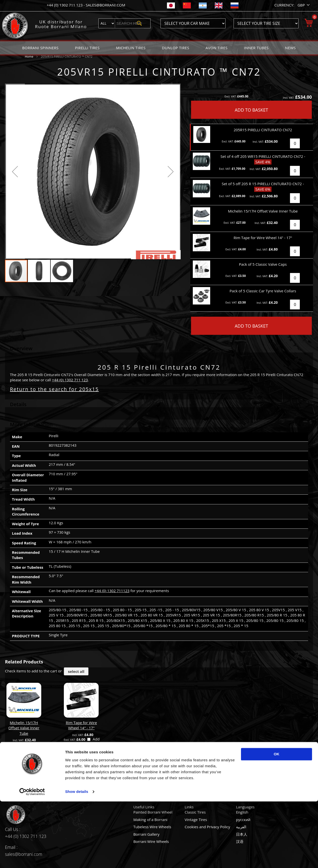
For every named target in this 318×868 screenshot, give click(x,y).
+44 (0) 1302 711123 (112, 591)
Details (18, 404)
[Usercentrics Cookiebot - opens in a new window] (32, 858)
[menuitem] (40, 48)
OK (277, 821)
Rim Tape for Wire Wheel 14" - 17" (81, 725)
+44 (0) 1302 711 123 (65, 5)
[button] (304, 5)
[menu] (159, 48)
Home (29, 57)
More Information (31, 424)
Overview (21, 348)
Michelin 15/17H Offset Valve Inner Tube (24, 728)
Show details (77, 858)
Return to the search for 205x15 (54, 389)
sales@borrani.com (105, 5)
